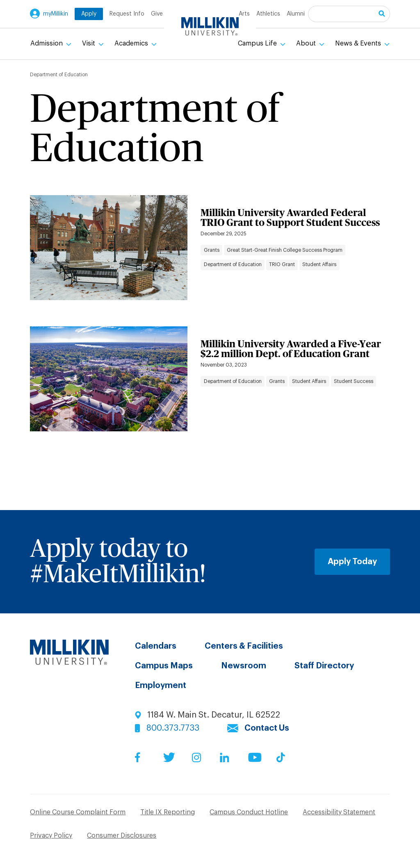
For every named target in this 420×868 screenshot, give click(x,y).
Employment (161, 686)
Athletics (268, 14)
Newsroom (244, 666)
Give (157, 14)
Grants (212, 250)
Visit (89, 43)
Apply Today (352, 562)
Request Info (127, 14)
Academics (132, 43)
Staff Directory (324, 666)
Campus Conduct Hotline (249, 812)
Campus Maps (164, 666)
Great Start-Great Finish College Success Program (285, 250)
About (307, 43)
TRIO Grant (282, 264)
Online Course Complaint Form (78, 812)
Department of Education (233, 264)
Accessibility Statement (339, 812)
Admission (47, 43)
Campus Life (258, 43)
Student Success (354, 381)
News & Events (359, 43)
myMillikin (56, 14)
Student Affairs (319, 264)
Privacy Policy (51, 836)
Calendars (156, 646)
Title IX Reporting (168, 812)
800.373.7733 (173, 728)
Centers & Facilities (244, 646)
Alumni (296, 14)
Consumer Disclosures (122, 836)
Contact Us (267, 728)
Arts (244, 14)
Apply (89, 14)
